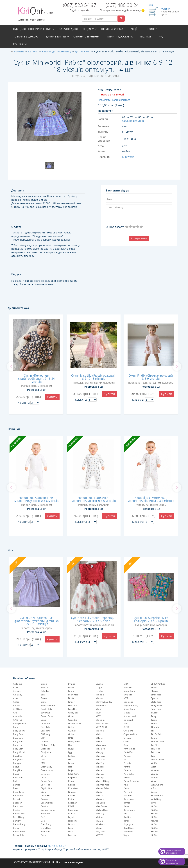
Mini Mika (101, 759)
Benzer (17, 828)
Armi (16, 713)
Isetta (71, 763)
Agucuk (17, 691)
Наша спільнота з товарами (174, 851)
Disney (44, 792)
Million (99, 741)
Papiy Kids (128, 752)
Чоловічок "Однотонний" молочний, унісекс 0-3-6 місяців (36, 499)
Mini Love (100, 756)
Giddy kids (73, 713)
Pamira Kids (129, 749)
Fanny (71, 691)
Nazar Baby (129, 709)
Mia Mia (100, 731)
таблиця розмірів (133, 121)
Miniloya (100, 777)
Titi (152, 731)
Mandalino (101, 705)
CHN (43, 738)
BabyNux (18, 770)
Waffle (154, 763)
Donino (44, 799)
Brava (44, 702)
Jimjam (72, 770)
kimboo (72, 792)
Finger (71, 702)
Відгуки (146, 36)
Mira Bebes (101, 806)
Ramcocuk (129, 799)
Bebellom (18, 796)
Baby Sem (18, 749)
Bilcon (44, 684)
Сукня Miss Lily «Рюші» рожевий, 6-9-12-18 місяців (94, 377)
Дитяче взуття (56, 36)
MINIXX (99, 796)
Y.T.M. (154, 788)
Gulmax (72, 731)
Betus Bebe (19, 835)
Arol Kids (18, 716)
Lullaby (99, 691)
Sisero (154, 687)
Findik (71, 698)
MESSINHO (101, 727)
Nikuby (127, 713)
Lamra (71, 814)
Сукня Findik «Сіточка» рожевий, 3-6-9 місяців (151, 377)
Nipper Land (130, 716)
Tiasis (154, 720)
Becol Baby (19, 817)
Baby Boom (19, 731)
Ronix (126, 821)
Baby (16, 727)
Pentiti (127, 767)
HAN (71, 738)
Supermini (156, 709)
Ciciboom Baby (48, 745)
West (153, 767)
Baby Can (18, 738)
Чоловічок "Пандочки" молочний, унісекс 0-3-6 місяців (94, 499)
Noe (125, 723)
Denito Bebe (47, 781)
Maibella (100, 695)
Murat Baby (129, 691)
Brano (44, 698)
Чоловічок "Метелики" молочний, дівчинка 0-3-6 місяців (151, 499)
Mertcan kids (102, 723)
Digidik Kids (46, 788)
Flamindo (73, 705)
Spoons (155, 698)
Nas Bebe (128, 702)
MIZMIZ (99, 821)
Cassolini (45, 731)
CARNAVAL (46, 723)
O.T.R (126, 727)
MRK (126, 684)
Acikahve (18, 684)
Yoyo (153, 803)
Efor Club (45, 814)
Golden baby (74, 723)
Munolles (128, 687)
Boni (43, 695)
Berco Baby (19, 832)
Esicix (43, 835)
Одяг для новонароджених (32, 29)
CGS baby (46, 734)
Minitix (99, 792)
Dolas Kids (46, 796)
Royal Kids (128, 828)
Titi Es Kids (156, 734)
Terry (154, 716)
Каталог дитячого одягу (76, 29)
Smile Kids (156, 695)
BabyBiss (18, 756)
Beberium (18, 799)
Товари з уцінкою (26, 36)
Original (127, 738)
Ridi (125, 814)
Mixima (99, 817)
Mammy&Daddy (104, 702)
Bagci (16, 774)
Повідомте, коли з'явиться (114, 100)
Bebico (17, 810)
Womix (154, 774)
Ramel (127, 803)
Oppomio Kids (130, 734)
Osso (126, 741)
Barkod (17, 785)
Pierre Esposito (131, 781)
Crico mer (46, 774)
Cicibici (44, 741)
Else (43, 821)
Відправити (139, 238)
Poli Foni (128, 792)
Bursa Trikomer (48, 705)
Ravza (126, 806)
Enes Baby (46, 824)
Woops (154, 777)
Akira (16, 698)
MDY (98, 716)
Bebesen (18, 803)
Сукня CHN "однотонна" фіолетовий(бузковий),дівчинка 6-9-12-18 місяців (37, 621)
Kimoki (72, 796)
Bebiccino (18, 806)
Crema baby (47, 770)
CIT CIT (44, 756)
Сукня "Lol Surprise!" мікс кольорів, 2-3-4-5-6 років (151, 619)
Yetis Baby (156, 799)
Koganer (72, 803)
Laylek (71, 817)
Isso (70, 767)
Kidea (71, 781)
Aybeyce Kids (20, 723)
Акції (134, 29)
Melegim (100, 720)
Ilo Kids (72, 756)
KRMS (71, 806)
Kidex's (72, 785)
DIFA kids (45, 785)
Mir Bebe (100, 803)
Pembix (127, 763)
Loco (71, 828)
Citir (43, 759)
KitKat (71, 799)
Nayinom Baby (131, 705)
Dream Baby (47, 803)
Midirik (99, 734)
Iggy (70, 752)
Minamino (101, 745)
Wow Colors (157, 785)
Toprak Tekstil (158, 741)
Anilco (16, 702)
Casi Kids (45, 727)
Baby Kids (18, 741)
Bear (16, 788)
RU (151, 5)
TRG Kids (155, 749)
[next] (177, 366)
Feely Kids (73, 695)
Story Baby (156, 705)
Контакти (20, 44)
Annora (17, 705)
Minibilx (100, 767)
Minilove (100, 774)
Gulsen (72, 734)
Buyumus (45, 713)
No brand (128, 720)
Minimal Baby (103, 781)
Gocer (71, 716)
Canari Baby (47, 716)
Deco (43, 777)
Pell (125, 759)
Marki (99, 709)
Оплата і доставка (120, 36)
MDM (98, 713)
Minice (99, 770)
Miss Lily (100, 814)
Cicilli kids (46, 749)
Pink (125, 785)
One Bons (128, 731)
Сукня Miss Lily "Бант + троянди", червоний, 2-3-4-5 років (94, 619)
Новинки (151, 29)
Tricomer (156, 752)
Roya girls (128, 824)
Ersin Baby (46, 828)
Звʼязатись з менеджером (172, 862)
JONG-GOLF (74, 774)
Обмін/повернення (86, 36)
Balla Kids (18, 777)
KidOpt (154, 806)
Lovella (99, 684)
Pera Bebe (129, 774)
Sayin (126, 835)
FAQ (161, 36)
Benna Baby (19, 824)
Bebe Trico (19, 792)
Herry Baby (74, 741)
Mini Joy (100, 752)
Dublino (45, 806)
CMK (43, 763)
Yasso (154, 792)
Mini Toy (100, 763)
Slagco (154, 691)
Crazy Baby (46, 767)
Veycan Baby (157, 759)
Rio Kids (127, 817)
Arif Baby (18, 709)
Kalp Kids (73, 777)
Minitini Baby (102, 788)
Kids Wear (73, 788)
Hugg (71, 749)
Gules (71, 727)
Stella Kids (156, 702)
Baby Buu (18, 734)
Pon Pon (127, 796)
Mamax (99, 698)
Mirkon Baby (102, 810)
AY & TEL (18, 720)
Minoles (100, 799)
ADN (15, 687)
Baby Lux (18, 745)
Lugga (99, 687)
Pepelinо (128, 770)
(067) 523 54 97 (80, 5)
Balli (15, 781)
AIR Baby (18, 695)
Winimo (155, 770)
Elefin (43, 817)
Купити (52, 397)
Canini (44, 720)
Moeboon (100, 824)
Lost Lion (73, 835)
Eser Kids (45, 832)
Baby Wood (19, 752)
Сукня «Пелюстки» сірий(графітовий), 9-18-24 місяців (36, 379)
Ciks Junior (46, 752)
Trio (153, 756)
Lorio (71, 832)
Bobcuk (44, 687)
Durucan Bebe (48, 810)
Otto (126, 745)
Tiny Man (156, 727)
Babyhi (17, 767)
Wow (153, 781)
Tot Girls (155, 745)
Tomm (154, 738)
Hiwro (71, 745)
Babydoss (18, 759)
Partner (127, 756)
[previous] (11, 366)
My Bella (128, 695)
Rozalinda (128, 832)
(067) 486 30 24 (122, 5)
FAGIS (71, 687)
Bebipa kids (19, 814)
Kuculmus (73, 810)
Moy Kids (100, 832)
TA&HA (155, 713)
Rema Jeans (129, 810)
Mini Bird (100, 749)
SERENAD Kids (158, 684)
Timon (154, 723)
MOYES (99, 835)
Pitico (126, 788)
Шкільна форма (112, 29)
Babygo (17, 763)
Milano (99, 738)
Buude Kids (46, 709)
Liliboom (72, 821)
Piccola (127, 777)
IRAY (70, 759)
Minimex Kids (102, 785)
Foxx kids (73, 709)
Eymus (72, 684)
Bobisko (45, 691)
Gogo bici (73, 720)
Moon (99, 828)
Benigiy (17, 821)
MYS (126, 698)
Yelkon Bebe (157, 796)
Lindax (71, 824)
